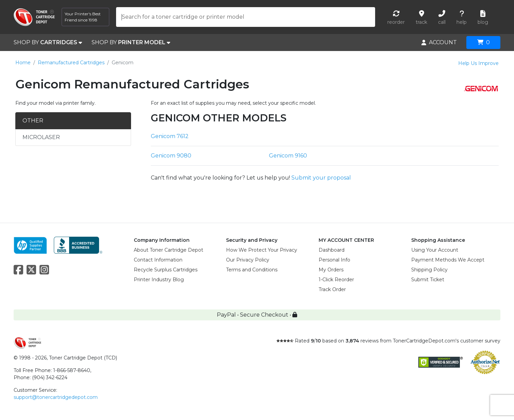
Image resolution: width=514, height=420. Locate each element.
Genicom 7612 (170, 136)
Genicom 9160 (288, 156)
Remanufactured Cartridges (71, 63)
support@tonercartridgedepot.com (56, 397)
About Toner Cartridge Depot (168, 250)
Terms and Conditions (252, 270)
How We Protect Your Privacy (262, 250)
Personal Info (334, 260)
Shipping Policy (429, 270)
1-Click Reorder (336, 280)
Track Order (332, 289)
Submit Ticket (428, 280)
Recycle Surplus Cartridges (166, 270)
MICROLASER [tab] (41, 137)
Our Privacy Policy (248, 260)
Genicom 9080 (171, 156)
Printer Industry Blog (159, 280)
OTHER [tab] (33, 121)
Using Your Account (435, 250)
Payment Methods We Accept (448, 260)
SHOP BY (48, 43)
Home (23, 63)
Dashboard (332, 250)
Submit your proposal (321, 178)
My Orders (331, 270)
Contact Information (158, 260)
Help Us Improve (478, 63)
